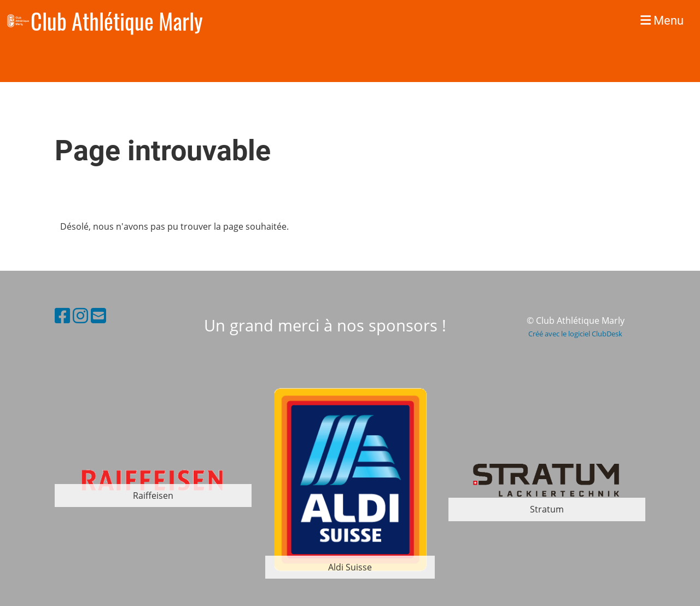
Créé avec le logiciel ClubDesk (575, 334)
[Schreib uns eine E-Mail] (98, 315)
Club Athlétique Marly (117, 21)
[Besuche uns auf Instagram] (80, 315)
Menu (662, 21)
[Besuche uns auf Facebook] (62, 315)
